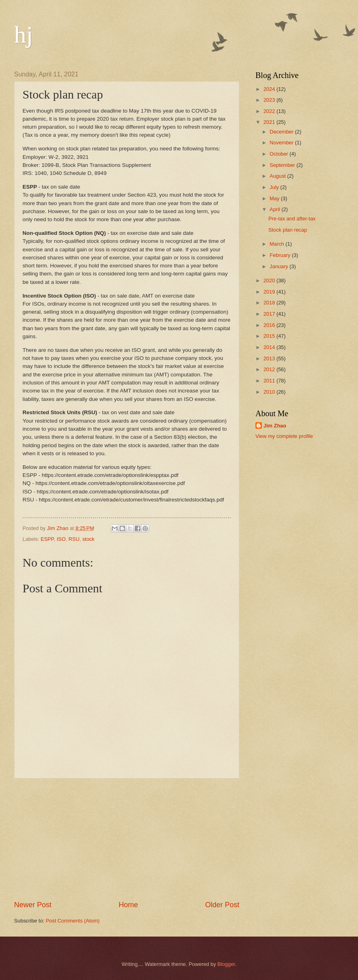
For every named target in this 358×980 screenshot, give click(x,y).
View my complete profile (284, 436)
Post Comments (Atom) (73, 921)
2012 (270, 369)
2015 (270, 336)
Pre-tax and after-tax (292, 219)
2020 (270, 280)
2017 (270, 314)
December (282, 132)
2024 (270, 89)
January (279, 266)
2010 (270, 392)
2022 (270, 111)
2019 (270, 292)
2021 (270, 122)
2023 (270, 100)
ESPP (47, 539)
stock (88, 539)
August (278, 176)
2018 (270, 303)
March (277, 244)
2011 (270, 381)
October (279, 154)
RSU (74, 539)
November (282, 143)
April (275, 209)
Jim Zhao (275, 426)
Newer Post (33, 905)
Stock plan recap (288, 230)
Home (128, 905)
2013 (270, 359)
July (275, 187)
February (281, 255)
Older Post (222, 905)
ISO (61, 539)
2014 (270, 347)
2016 (270, 325)
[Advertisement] (127, 839)
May (275, 198)
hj (24, 35)
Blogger (226, 964)
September (283, 165)
